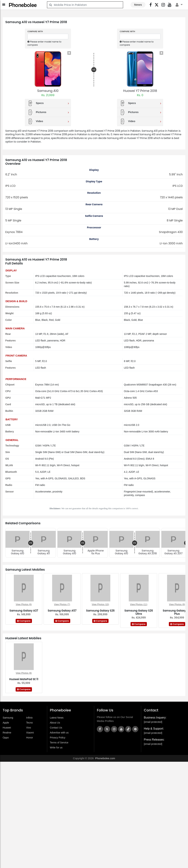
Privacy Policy (58, 738)
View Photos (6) (24, 604)
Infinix (30, 718)
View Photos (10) (100, 604)
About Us (55, 723)
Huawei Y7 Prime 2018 (140, 91)
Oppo (6, 738)
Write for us (56, 748)
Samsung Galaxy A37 (24, 611)
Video (48, 121)
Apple (6, 723)
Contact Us (56, 728)
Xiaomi (30, 733)
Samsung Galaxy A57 (62, 611)
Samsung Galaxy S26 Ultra (139, 612)
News (138, 5)
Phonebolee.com (105, 758)
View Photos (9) (177, 604)
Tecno (30, 723)
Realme (7, 733)
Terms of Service (59, 743)
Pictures (48, 112)
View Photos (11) (139, 604)
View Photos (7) (62, 604)
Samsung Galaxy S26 (100, 611)
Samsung (8, 718)
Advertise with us (59, 733)
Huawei (7, 728)
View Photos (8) (24, 673)
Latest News (57, 718)
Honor (30, 738)
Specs (48, 103)
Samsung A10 (48, 91)
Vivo (29, 728)
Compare (24, 621)
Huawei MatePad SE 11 (24, 679)
